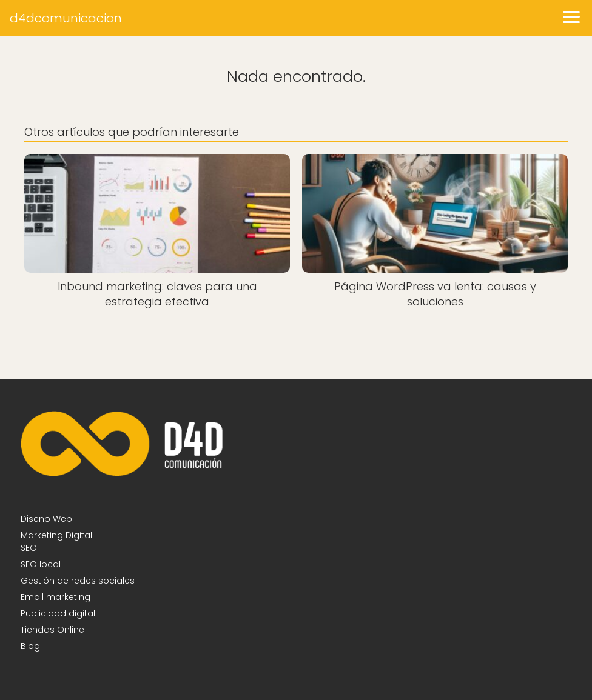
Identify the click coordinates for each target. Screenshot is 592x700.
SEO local (41, 564)
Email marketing (55, 597)
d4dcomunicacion (66, 18)
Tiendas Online (52, 630)
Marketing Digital (56, 535)
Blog (30, 646)
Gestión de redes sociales (78, 581)
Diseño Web (46, 519)
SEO (29, 548)
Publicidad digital (58, 613)
